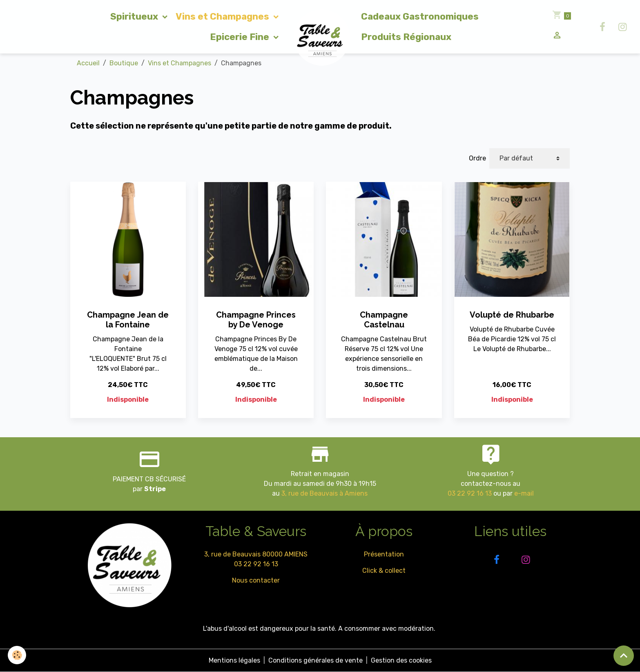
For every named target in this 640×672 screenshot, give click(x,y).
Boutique (124, 63)
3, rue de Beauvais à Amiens (324, 493)
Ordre (477, 158)
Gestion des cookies (401, 660)
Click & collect (384, 571)
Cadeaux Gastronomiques (420, 17)
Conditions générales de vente (316, 660)
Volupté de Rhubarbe (512, 315)
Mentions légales (234, 660)
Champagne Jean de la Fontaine (128, 320)
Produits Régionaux (406, 37)
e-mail (524, 493)
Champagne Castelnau (384, 320)
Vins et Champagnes (223, 17)
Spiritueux (135, 17)
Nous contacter (256, 580)
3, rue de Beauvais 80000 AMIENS (256, 554)
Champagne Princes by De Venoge (256, 320)
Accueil (88, 63)
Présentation (384, 554)
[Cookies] (17, 655)
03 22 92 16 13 (470, 493)
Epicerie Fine (241, 37)
